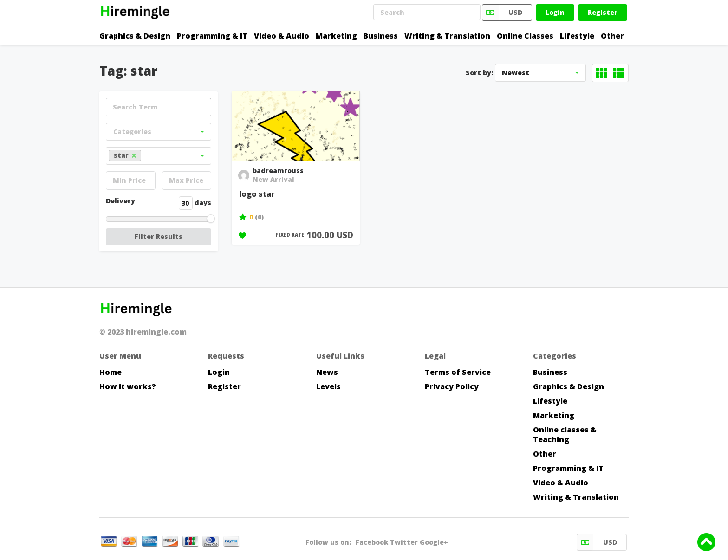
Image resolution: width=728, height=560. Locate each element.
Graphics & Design (135, 36)
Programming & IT (212, 36)
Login (555, 12)
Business (381, 36)
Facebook (372, 542)
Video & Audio (282, 36)
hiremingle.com (156, 332)
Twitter (404, 542)
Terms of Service (458, 372)
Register (603, 12)
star (125, 155)
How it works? (128, 386)
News (327, 372)
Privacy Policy (452, 386)
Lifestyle (577, 36)
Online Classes (525, 36)
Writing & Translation (447, 36)
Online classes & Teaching (565, 434)
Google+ (434, 542)
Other (612, 36)
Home (110, 372)
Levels (328, 386)
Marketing (336, 36)
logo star (257, 194)
